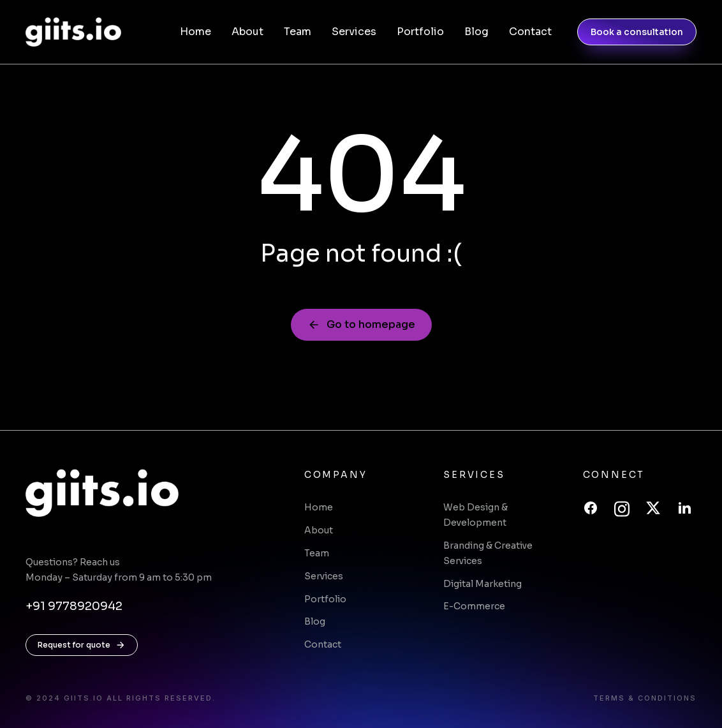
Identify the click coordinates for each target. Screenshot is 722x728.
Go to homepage (361, 324)
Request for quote (82, 645)
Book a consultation (637, 32)
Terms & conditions (645, 698)
